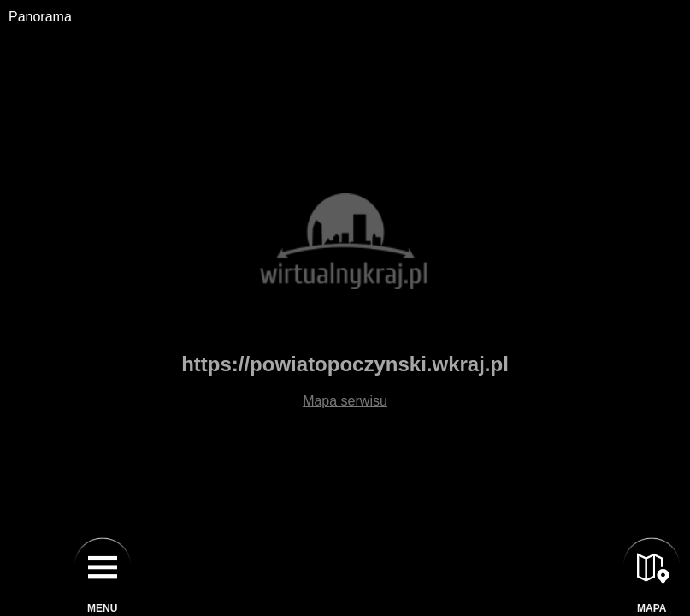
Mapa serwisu (345, 401)
